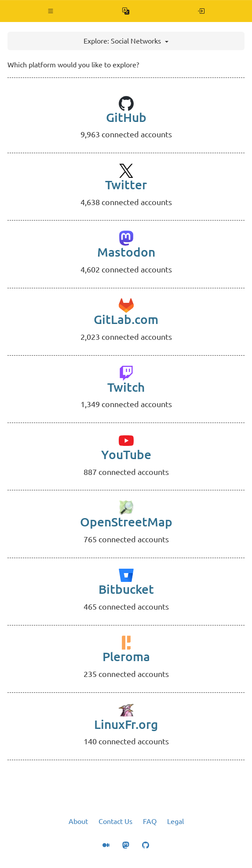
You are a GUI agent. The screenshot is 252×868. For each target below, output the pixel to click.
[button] (51, 11)
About (78, 821)
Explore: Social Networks (126, 41)
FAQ (150, 821)
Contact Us (115, 821)
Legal (175, 821)
